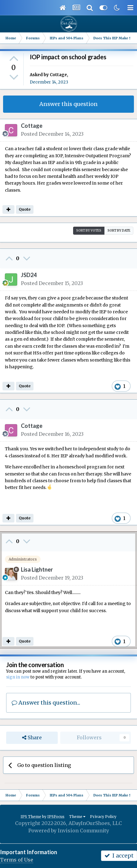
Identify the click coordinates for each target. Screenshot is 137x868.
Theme (77, 817)
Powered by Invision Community (69, 831)
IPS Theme (31, 817)
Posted (52, 134)
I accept (119, 856)
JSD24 (29, 275)
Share (32, 738)
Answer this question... (46, 703)
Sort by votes (89, 231)
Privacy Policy (103, 817)
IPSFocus (56, 817)
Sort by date (119, 231)
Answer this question (68, 104)
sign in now (18, 677)
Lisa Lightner (37, 569)
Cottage (58, 75)
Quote (25, 209)
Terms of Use (17, 860)
